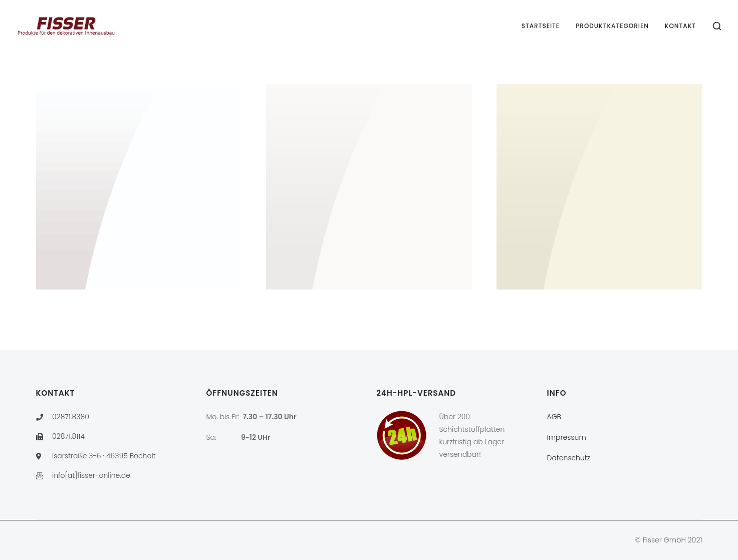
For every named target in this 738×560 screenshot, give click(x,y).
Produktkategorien (612, 26)
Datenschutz (569, 458)
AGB (554, 417)
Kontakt (680, 26)
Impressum (567, 437)
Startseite (541, 26)
